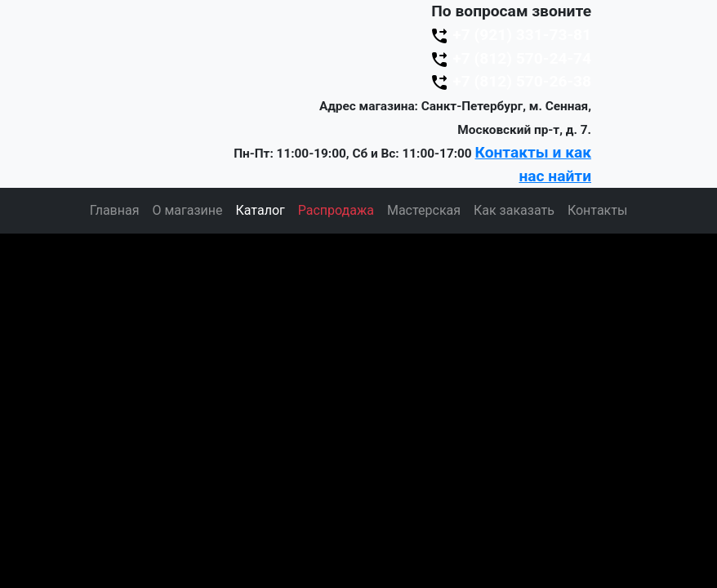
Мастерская (424, 210)
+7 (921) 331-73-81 (510, 35)
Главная (115, 210)
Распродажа (336, 210)
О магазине (187, 210)
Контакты (597, 210)
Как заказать (514, 210)
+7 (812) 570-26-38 (510, 81)
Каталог (261, 210)
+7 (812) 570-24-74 (510, 58)
